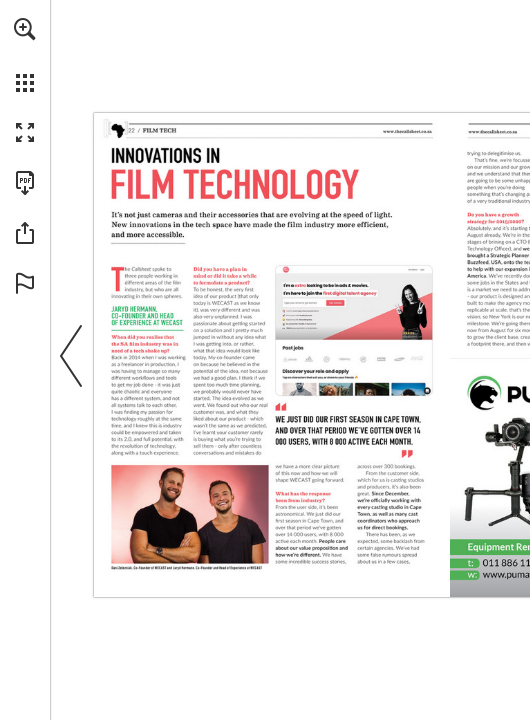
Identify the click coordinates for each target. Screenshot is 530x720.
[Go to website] (407, 131)
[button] (25, 29)
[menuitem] (25, 55)
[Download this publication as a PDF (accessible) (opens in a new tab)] (25, 183)
